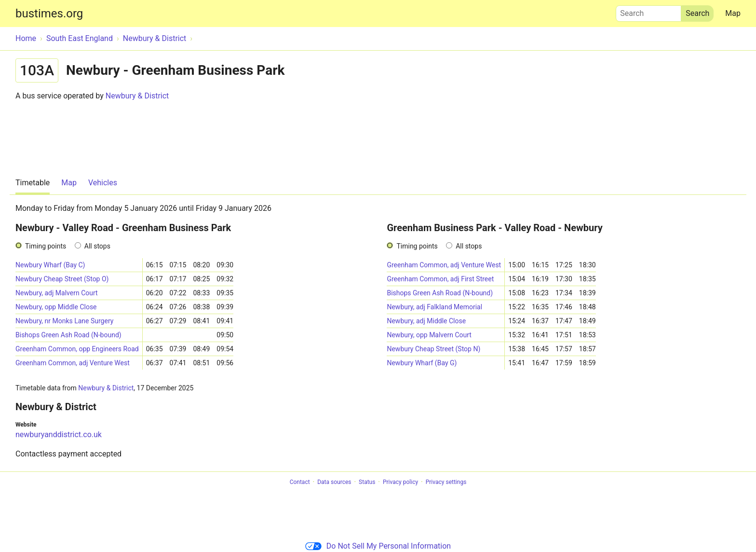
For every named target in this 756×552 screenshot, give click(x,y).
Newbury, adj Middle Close (426, 321)
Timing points (46, 246)
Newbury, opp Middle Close (56, 307)
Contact (300, 482)
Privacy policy (400, 482)
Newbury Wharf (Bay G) (422, 363)
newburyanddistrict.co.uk (59, 435)
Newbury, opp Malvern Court (429, 335)
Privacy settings (446, 482)
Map (733, 13)
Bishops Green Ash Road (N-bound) (68, 335)
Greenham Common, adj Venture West (73, 363)
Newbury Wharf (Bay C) (50, 265)
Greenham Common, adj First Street (440, 279)
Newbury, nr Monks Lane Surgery (64, 321)
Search (648, 11)
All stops (97, 246)
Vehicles (103, 183)
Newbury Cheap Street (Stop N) (433, 349)
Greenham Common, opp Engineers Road (77, 349)
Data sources (334, 482)
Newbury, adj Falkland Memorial (434, 307)
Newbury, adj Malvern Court (57, 293)
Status (367, 482)
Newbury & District (137, 96)
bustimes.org (49, 14)
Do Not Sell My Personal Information (378, 546)
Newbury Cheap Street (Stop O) (62, 279)
